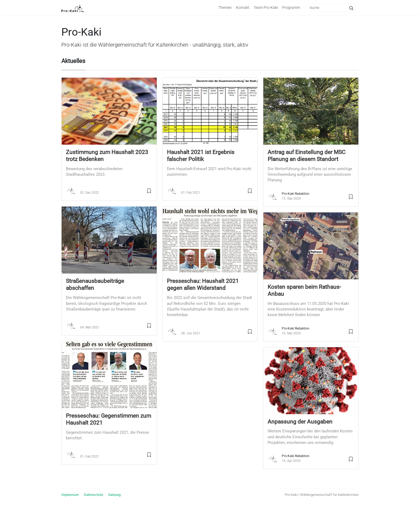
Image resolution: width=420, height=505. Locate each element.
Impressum (70, 495)
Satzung (114, 495)
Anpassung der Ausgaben (300, 422)
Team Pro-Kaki (266, 8)
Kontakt (243, 8)
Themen (225, 8)
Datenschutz (93, 495)
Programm (291, 8)
